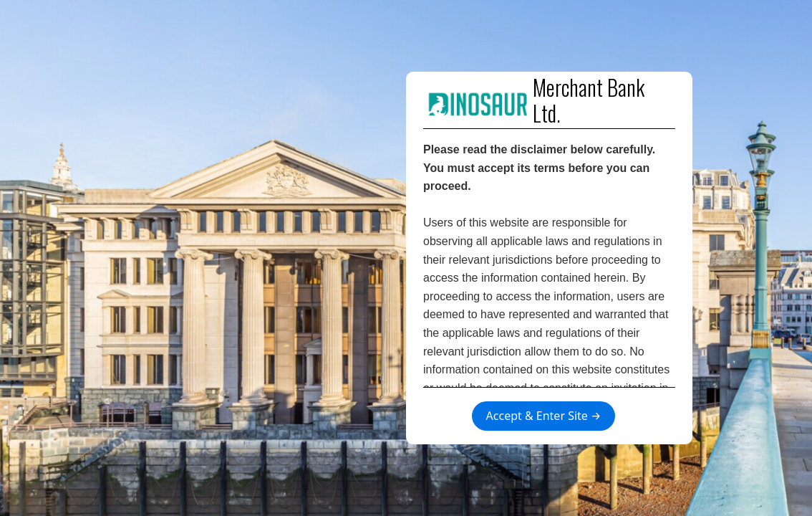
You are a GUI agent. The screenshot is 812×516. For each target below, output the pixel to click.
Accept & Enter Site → (544, 416)
